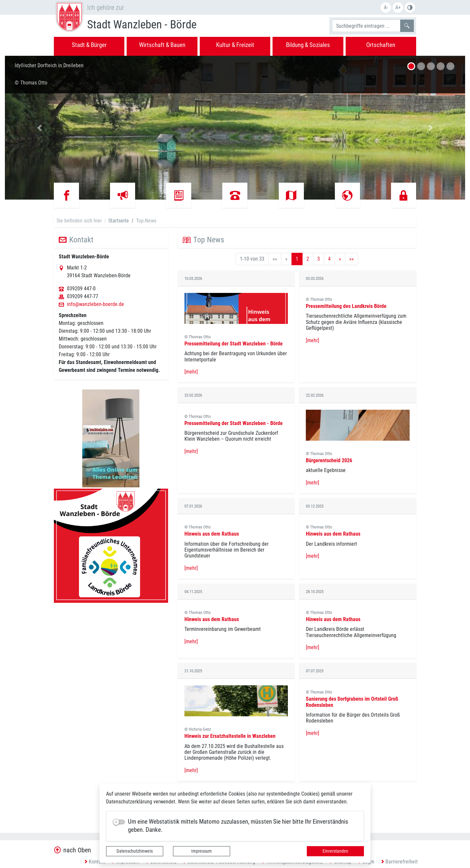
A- (386, 7)
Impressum (202, 851)
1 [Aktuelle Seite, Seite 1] (297, 259)
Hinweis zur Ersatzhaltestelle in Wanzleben (230, 736)
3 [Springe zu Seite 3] (319, 259)
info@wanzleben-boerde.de (95, 304)
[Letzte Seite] (352, 259)
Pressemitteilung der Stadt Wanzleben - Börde (234, 344)
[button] (39, 128)
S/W (410, 8)
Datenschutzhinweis (135, 851)
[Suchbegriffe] (366, 26)
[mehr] (191, 372)
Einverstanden (335, 851)
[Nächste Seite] (340, 259)
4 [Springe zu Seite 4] (329, 259)
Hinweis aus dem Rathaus (212, 534)
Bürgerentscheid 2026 (329, 460)
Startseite (119, 221)
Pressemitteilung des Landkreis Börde (346, 306)
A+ (398, 7)
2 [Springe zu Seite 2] (308, 259)
